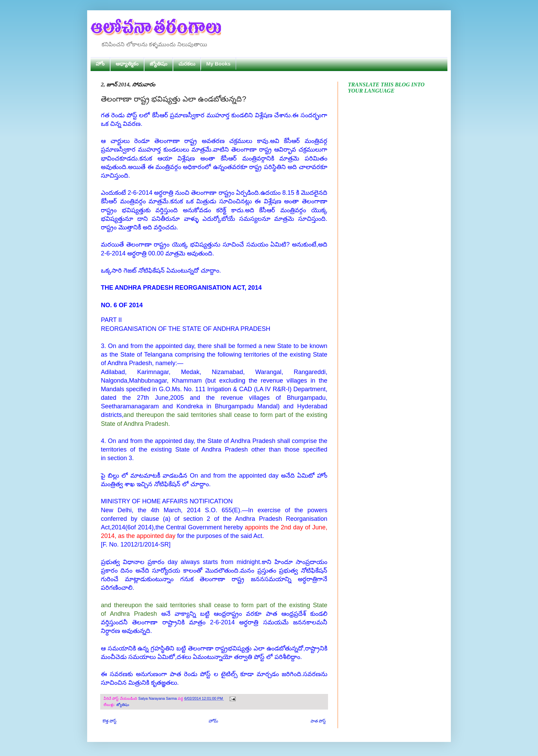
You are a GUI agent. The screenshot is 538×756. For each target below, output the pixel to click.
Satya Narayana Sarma (158, 698)
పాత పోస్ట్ (318, 721)
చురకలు (187, 64)
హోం (100, 64)
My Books (218, 64)
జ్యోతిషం (159, 64)
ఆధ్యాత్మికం (127, 64)
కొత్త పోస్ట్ (109, 721)
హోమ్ (213, 721)
